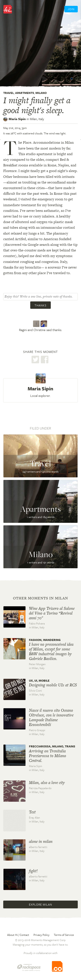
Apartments (25, 93)
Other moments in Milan (40, 598)
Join (71, 9)
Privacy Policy (41, 935)
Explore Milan (40, 904)
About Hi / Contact (18, 935)
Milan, (37, 119)
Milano (41, 93)
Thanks (40, 305)
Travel (9, 93)
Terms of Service (64, 935)
